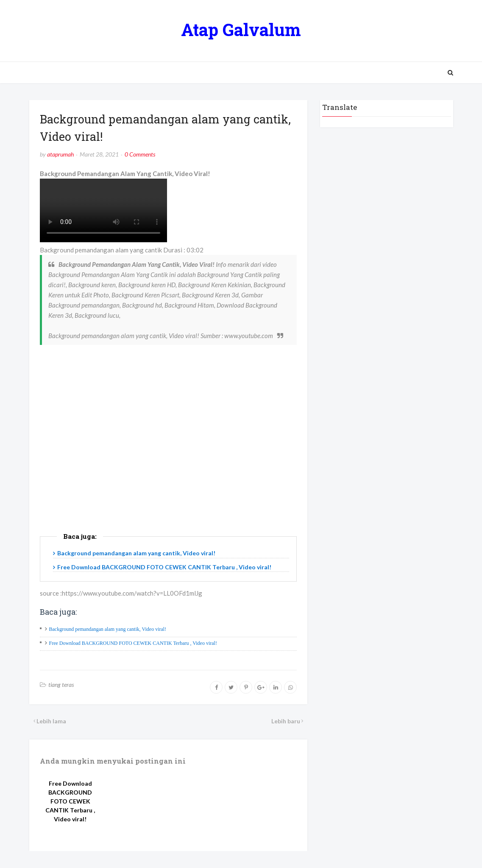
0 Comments (140, 154)
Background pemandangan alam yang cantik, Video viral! (136, 553)
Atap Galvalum (241, 29)
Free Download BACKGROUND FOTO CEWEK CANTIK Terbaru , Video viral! (164, 567)
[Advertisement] (169, 453)
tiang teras (61, 685)
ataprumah (60, 154)
